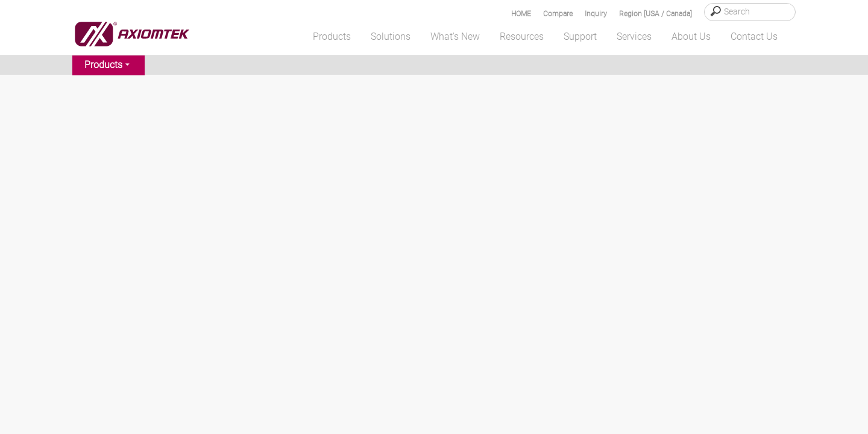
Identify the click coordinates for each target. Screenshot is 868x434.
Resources (522, 36)
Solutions (391, 36)
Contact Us (754, 36)
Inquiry (596, 14)
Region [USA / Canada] (656, 14)
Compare (558, 14)
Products (332, 36)
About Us (691, 36)
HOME (521, 14)
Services (634, 36)
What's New (455, 36)
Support (580, 36)
